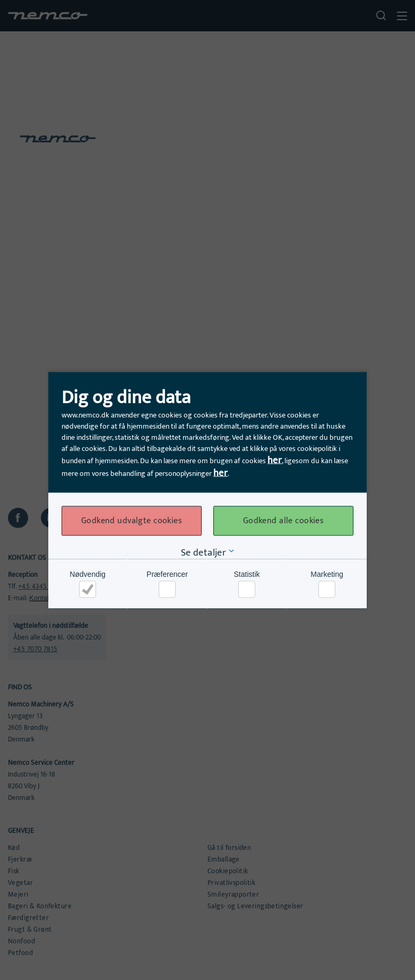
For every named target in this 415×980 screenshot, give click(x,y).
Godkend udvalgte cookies (132, 520)
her (275, 460)
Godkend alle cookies (283, 520)
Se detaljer (204, 552)
